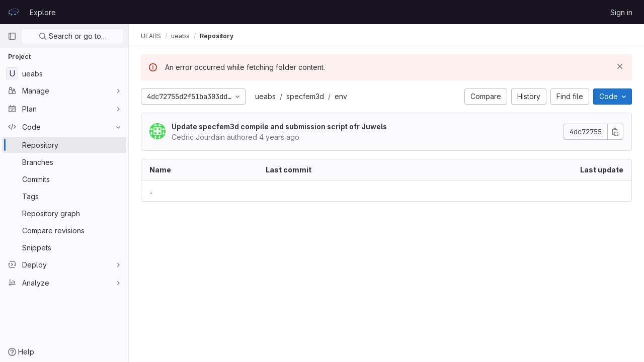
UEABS (151, 36)
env (341, 96)
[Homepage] (14, 12)
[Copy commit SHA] (615, 132)
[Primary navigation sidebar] (12, 36)
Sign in (621, 12)
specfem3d (305, 96)
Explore (43, 12)
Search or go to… (73, 36)
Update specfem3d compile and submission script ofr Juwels (279, 126)
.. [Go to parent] (151, 191)
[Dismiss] (620, 66)
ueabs (265, 96)
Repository (217, 36)
